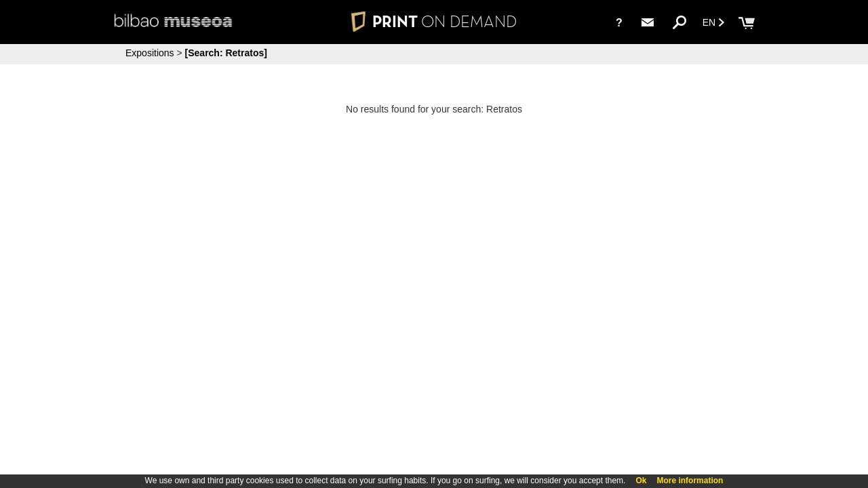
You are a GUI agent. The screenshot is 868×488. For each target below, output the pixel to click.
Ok (641, 481)
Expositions (150, 53)
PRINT (434, 21)
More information (690, 481)
